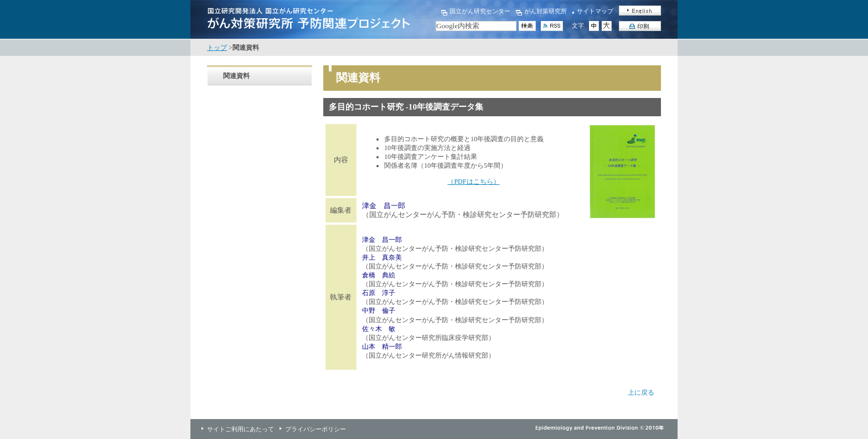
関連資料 (236, 76)
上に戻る (641, 392)
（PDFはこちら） (473, 182)
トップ (217, 48)
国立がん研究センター (480, 11)
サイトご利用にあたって (241, 429)
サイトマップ (595, 11)
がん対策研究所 (546, 11)
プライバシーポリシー (316, 429)
